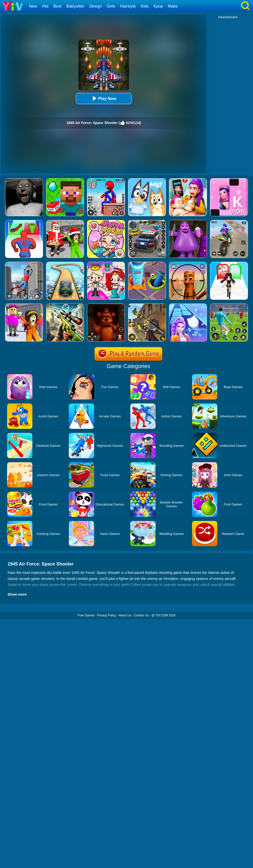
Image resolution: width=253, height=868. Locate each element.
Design (96, 6)
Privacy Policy (107, 615)
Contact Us (141, 615)
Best (57, 6)
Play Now (104, 98)
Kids (145, 6)
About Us (125, 615)
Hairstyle (128, 6)
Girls (111, 6)
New (33, 6)
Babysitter (75, 6)
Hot (45, 6)
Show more (17, 594)
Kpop (158, 6)
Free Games (86, 615)
